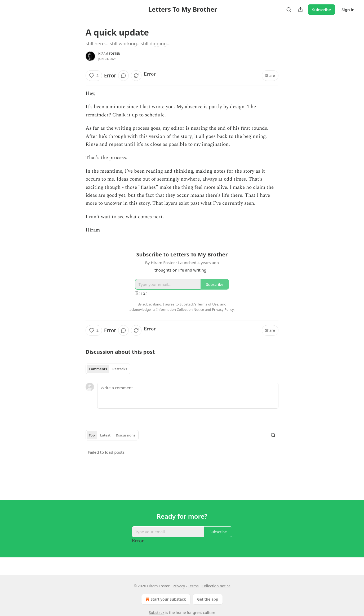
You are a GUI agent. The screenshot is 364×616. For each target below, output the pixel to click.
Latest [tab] (105, 435)
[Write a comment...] (188, 396)
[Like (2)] (94, 76)
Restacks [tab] (120, 369)
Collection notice (216, 586)
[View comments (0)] (123, 76)
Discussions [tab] (126, 435)
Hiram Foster (109, 53)
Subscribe (321, 10)
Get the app (208, 599)
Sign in (348, 10)
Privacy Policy (223, 309)
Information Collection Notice (180, 309)
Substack (157, 612)
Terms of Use (208, 304)
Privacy (179, 586)
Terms (193, 586)
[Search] (289, 10)
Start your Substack (165, 599)
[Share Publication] (300, 10)
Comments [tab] (98, 369)
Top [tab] (92, 435)
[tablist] (108, 369)
